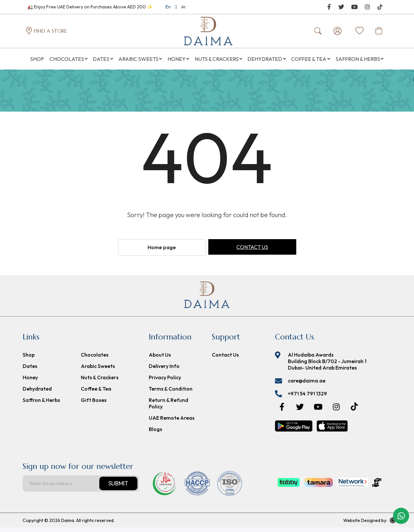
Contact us (252, 251)
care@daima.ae (307, 385)
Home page (162, 252)
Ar (184, 7)
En (168, 7)
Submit (118, 488)
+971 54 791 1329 (307, 398)
